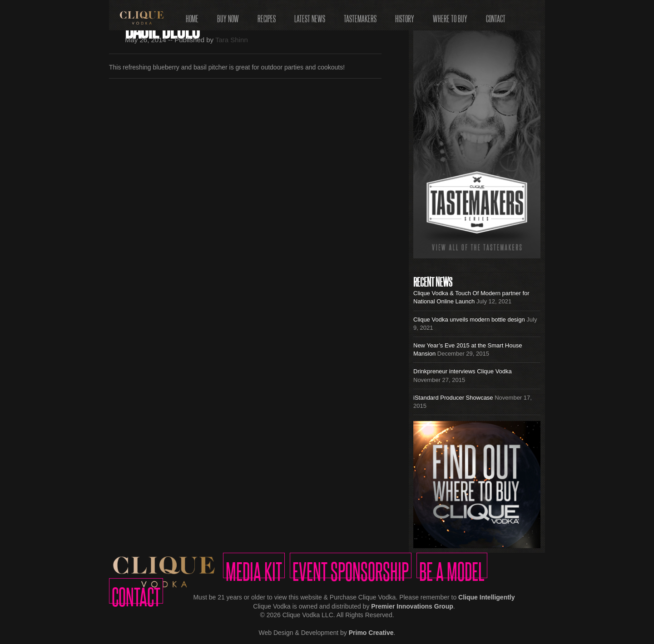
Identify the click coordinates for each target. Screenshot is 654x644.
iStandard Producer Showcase (453, 398)
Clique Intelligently (486, 597)
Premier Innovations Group (412, 606)
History (405, 16)
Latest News (310, 16)
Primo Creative (371, 633)
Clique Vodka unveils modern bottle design (469, 320)
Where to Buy (450, 16)
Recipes (267, 16)
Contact (496, 16)
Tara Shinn (232, 40)
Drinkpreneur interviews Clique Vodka (463, 371)
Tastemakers (360, 16)
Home (192, 16)
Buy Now (228, 16)
